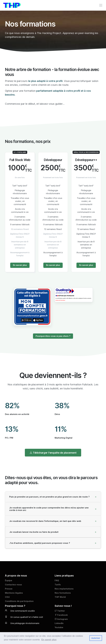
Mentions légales (14, 593)
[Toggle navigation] (101, 5)
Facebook (61, 615)
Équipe (9, 580)
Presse (9, 589)
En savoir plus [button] (49, 640)
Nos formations (63, 593)
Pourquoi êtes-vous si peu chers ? (53, 336)
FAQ (57, 580)
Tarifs (58, 585)
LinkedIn (59, 623)
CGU (7, 597)
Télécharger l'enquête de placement (53, 453)
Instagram (61, 619)
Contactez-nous (13, 585)
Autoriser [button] (96, 638)
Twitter (60, 611)
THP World (60, 597)
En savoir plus (20, 265)
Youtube (59, 627)
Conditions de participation (19, 601)
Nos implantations (64, 589)
